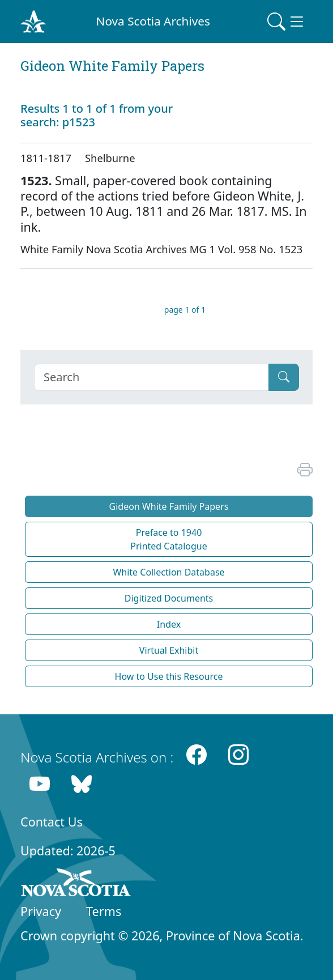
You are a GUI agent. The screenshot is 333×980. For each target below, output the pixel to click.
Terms (104, 911)
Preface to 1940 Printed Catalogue (169, 539)
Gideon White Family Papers (169, 506)
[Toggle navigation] (287, 22)
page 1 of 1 (185, 310)
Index (169, 624)
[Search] (151, 377)
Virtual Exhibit (169, 650)
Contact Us (52, 822)
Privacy (41, 911)
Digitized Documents (169, 598)
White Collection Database (168, 572)
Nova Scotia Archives (153, 21)
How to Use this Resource (169, 676)
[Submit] (284, 377)
